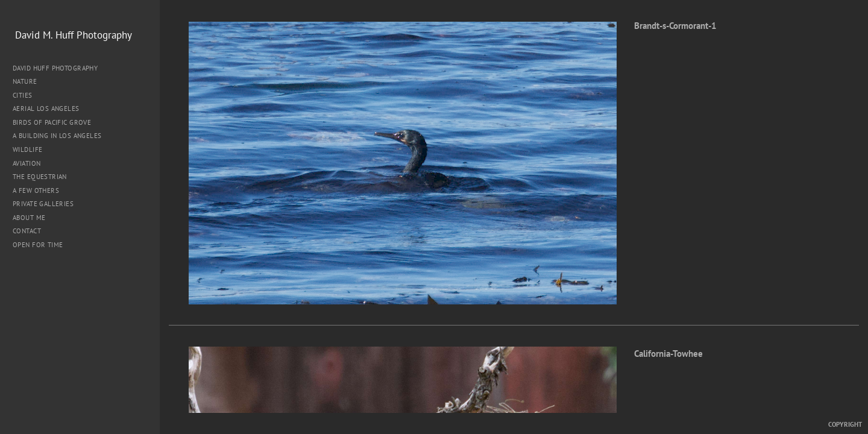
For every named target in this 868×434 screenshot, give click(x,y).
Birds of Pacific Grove (52, 122)
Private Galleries (43, 204)
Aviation (27, 163)
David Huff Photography (55, 68)
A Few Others (36, 190)
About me (29, 218)
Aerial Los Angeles (46, 108)
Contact (27, 231)
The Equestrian (40, 177)
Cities (27, 95)
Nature (29, 81)
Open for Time (38, 245)
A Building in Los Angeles (57, 136)
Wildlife (27, 149)
